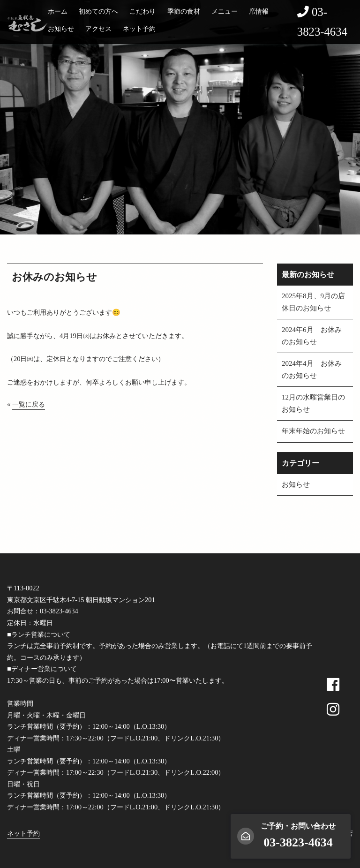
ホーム (58, 11)
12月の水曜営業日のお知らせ (313, 403)
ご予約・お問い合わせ (298, 836)
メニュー (225, 11)
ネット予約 (139, 29)
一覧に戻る (29, 404)
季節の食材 (184, 11)
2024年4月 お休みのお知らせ (312, 370)
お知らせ (61, 29)
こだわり (142, 11)
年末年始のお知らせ (313, 431)
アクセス (98, 29)
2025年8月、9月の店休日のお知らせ (313, 302)
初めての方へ (98, 11)
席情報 (259, 11)
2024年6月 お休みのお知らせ (312, 336)
